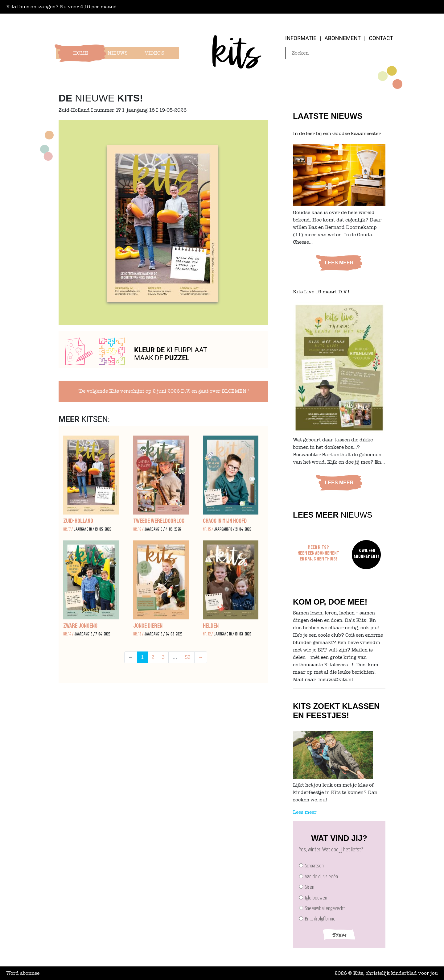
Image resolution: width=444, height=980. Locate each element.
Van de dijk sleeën (319, 877)
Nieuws (118, 53)
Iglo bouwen (313, 898)
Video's (154, 53)
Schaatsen (311, 866)
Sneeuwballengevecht (322, 909)
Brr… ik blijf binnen (318, 919)
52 (188, 657)
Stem (339, 935)
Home (81, 53)
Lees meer (339, 263)
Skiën (307, 887)
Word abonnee (23, 973)
